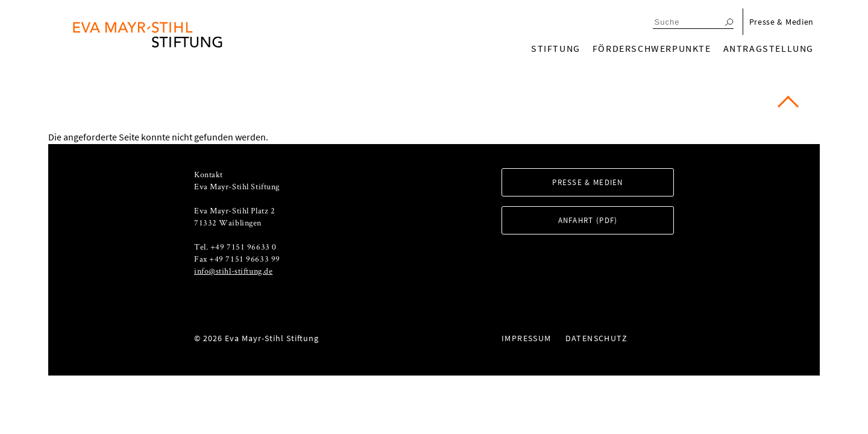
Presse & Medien (782, 22)
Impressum (527, 338)
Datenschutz (596, 338)
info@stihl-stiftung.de (233, 271)
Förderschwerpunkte (652, 48)
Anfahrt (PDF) (588, 220)
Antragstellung (769, 48)
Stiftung (556, 48)
